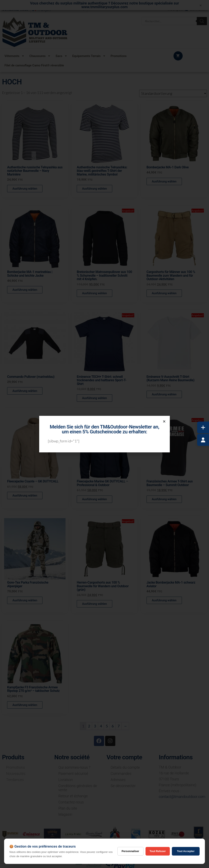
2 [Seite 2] (89, 726)
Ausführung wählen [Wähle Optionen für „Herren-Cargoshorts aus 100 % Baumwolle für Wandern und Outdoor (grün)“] (94, 604)
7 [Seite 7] (119, 726)
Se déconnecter (123, 786)
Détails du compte (125, 767)
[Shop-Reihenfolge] (173, 93)
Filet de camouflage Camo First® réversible (34, 65)
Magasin (65, 814)
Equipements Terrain (89, 56)
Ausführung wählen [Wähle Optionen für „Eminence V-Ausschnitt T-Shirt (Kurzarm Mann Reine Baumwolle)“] (164, 394)
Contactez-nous (71, 802)
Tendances (15, 780)
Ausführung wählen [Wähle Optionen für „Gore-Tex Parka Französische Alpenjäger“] (25, 600)
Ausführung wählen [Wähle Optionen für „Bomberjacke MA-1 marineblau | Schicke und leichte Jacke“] (25, 290)
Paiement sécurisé (73, 773)
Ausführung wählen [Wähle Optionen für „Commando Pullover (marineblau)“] (25, 391)
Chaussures (40, 56)
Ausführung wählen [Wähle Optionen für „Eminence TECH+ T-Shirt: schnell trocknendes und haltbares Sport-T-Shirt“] (94, 398)
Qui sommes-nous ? (74, 767)
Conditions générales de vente (78, 788)
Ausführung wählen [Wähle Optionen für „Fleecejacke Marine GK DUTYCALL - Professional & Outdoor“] (94, 499)
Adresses (118, 780)
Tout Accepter (186, 851)
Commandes (121, 773)
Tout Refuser (158, 851)
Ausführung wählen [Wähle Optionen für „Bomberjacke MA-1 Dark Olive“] (164, 181)
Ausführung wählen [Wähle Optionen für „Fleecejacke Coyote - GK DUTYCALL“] (25, 496)
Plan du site (68, 808)
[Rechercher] (202, 21)
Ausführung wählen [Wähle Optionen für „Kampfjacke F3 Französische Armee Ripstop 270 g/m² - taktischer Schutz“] (25, 705)
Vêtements (14, 56)
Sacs (61, 56)
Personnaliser (130, 851)
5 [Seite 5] (107, 726)
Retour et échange (73, 796)
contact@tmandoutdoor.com (182, 797)
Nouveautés (16, 773)
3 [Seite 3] (95, 726)
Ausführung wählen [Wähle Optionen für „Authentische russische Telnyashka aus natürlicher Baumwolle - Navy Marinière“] (25, 189)
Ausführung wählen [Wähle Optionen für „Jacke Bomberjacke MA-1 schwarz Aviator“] (164, 600)
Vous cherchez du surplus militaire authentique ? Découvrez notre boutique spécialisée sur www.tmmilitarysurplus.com (104, 5)
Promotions (119, 56)
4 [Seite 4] (101, 726)
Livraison (66, 780)
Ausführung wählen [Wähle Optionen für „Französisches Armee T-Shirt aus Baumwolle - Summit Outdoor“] (164, 499)
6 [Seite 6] (113, 726)
